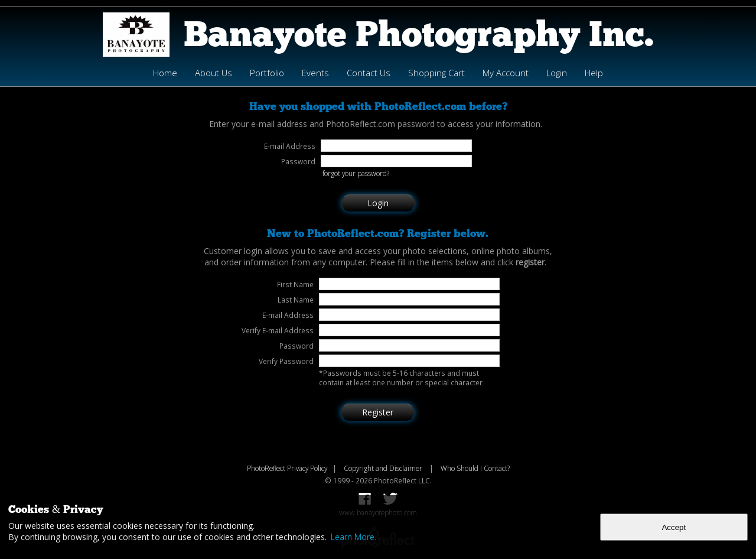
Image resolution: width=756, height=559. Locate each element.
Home (165, 73)
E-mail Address (288, 315)
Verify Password (286, 361)
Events (315, 73)
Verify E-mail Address (278, 330)
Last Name (296, 300)
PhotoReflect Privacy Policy (287, 468)
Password (296, 346)
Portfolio (267, 73)
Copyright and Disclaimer (384, 468)
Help (594, 73)
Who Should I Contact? (475, 468)
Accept (674, 527)
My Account (506, 73)
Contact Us (369, 73)
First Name (295, 284)
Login (557, 73)
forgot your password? (356, 173)
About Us (214, 73)
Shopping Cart (436, 73)
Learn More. (353, 537)
